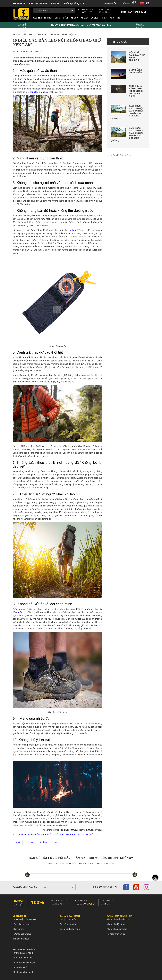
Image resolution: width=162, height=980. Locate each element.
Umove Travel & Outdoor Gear (119, 155)
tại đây (110, 864)
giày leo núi (24, 612)
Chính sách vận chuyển (24, 962)
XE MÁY (84, 18)
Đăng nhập (126, 12)
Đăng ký (139, 12)
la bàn (73, 230)
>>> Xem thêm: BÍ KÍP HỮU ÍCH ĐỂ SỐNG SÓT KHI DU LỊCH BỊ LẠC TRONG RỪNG (55, 834)
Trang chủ (20, 34)
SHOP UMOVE (19, 3)
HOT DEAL (56, 3)
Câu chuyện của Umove (24, 919)
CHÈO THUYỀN (61, 18)
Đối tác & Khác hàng (70, 929)
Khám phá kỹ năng (116, 924)
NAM (112, 18)
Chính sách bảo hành (23, 972)
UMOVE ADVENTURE (38, 3)
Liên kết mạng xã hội (105, 887)
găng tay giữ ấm (38, 92)
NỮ (119, 18)
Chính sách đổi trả (22, 967)
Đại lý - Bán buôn (68, 919)
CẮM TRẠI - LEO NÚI (42, 18)
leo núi (18, 842)
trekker (30, 842)
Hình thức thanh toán (23, 958)
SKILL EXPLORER (38, 34)
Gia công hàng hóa (69, 924)
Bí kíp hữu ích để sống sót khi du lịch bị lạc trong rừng (136, 91)
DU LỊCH (95, 18)
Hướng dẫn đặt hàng (23, 953)
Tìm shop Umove (21, 939)
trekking (44, 842)
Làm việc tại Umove (22, 924)
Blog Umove (19, 929)
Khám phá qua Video (117, 929)
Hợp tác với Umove (22, 934)
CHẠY (104, 18)
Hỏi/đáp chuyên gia (116, 934)
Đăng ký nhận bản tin (25, 887)
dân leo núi (58, 842)
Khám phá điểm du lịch (118, 919)
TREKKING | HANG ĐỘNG (62, 34)
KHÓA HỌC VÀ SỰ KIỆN (74, 3)
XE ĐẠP (74, 18)
